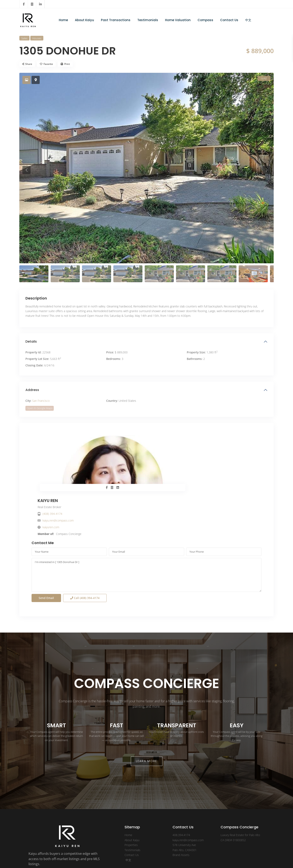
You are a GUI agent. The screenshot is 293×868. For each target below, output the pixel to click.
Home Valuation (178, 20)
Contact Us (229, 20)
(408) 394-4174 (167, 452)
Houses (37, 38)
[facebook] (24, 4)
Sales (24, 38)
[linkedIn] (40, 4)
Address (32, 390)
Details (31, 341)
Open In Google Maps (40, 408)
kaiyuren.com (166, 465)
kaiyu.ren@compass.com (173, 458)
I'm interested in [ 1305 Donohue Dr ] (146, 532)
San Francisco (41, 401)
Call (85, 555)
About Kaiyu (84, 20)
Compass (205, 20)
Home (63, 20)
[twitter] (32, 4)
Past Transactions (116, 20)
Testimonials (148, 20)
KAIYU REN (163, 439)
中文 (248, 20)
